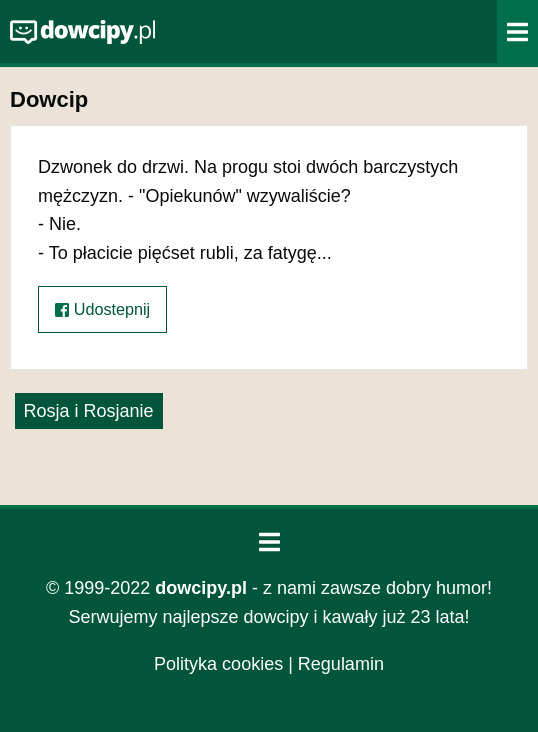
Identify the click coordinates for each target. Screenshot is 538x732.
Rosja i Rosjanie (89, 411)
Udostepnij (102, 309)
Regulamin (341, 664)
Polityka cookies (218, 664)
